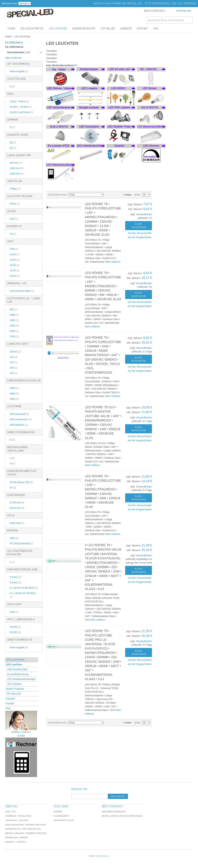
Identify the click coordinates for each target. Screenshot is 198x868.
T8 (13, 234)
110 (14, 357)
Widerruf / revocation (18, 816)
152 (14, 373)
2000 (14, 320)
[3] (13, 142)
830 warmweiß (19, 414)
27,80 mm (17, 503)
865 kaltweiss (19, 425)
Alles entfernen (13, 58)
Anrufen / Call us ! (21, 732)
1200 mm (17, 168)
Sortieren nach (57, 195)
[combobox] (169, 20)
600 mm (16, 163)
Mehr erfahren (113, 262)
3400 (14, 331)
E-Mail (21, 736)
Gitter (118, 195)
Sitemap (58, 812)
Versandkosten (144, 214)
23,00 (15, 270)
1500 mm (17, 174)
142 (14, 362)
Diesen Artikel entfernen (41, 52)
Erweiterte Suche (64, 820)
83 (13, 488)
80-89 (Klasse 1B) (21, 482)
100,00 (15, 352)
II (12, 86)
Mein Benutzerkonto (114, 812)
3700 (14, 336)
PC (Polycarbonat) (21, 543)
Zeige (137, 195)
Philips (15, 189)
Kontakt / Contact (16, 842)
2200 (14, 326)
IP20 (14, 612)
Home (8, 37)
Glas (14, 538)
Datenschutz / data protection (23, 829)
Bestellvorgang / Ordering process (26, 833)
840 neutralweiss (21, 419)
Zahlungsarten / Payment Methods (25, 825)
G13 (14, 219)
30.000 (15, 627)
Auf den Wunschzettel (140, 233)
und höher (21, 112)
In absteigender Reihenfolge (107, 195)
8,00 (14, 249)
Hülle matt (17, 523)
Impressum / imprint (17, 838)
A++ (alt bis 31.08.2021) (23, 595)
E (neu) (16, 582)
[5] (13, 148)
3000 (14, 388)
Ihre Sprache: (10, 4)
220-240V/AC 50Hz (22, 291)
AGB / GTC (11, 812)
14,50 (15, 260)
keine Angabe (19, 71)
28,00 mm (17, 508)
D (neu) (16, 577)
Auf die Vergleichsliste (140, 237)
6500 (14, 399)
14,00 (15, 254)
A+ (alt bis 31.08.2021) (24, 588)
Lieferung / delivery (17, 820)
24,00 (15, 276)
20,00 (15, 265)
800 (14, 309)
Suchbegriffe (61, 816)
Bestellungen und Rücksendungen (122, 816)
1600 (14, 315)
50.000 (15, 632)
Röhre (15, 204)
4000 (14, 393)
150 (14, 368)
